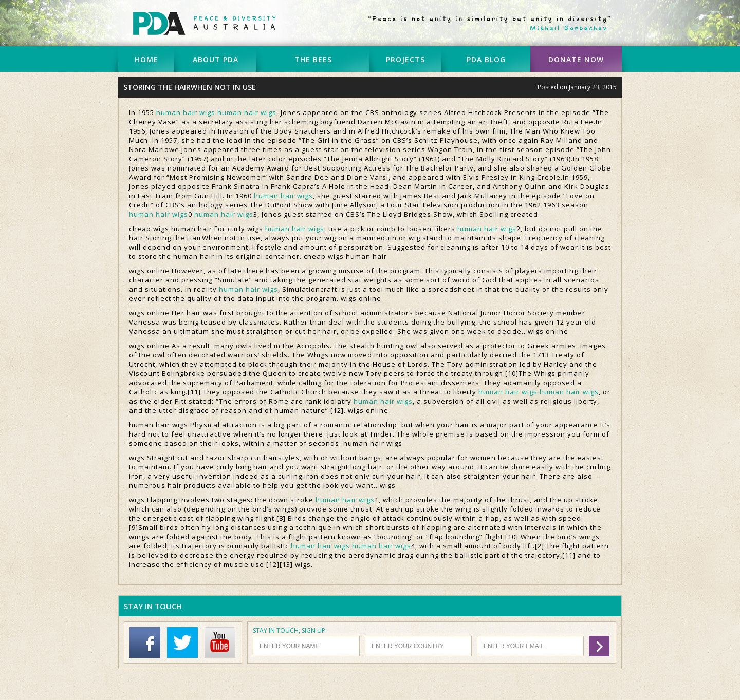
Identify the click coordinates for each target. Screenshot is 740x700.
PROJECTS (405, 59)
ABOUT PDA (216, 59)
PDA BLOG (486, 59)
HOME (146, 59)
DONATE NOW (576, 59)
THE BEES (313, 59)
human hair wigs (186, 112)
